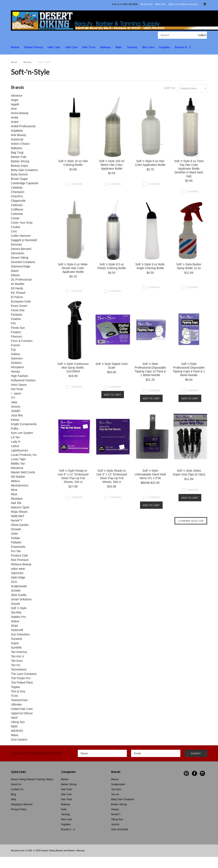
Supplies (165, 47)
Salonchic (17, 573)
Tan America (19, 652)
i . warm (16, 393)
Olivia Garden (20, 525)
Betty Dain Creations (24, 170)
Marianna (17, 468)
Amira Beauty (20, 113)
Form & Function (22, 341)
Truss (14, 696)
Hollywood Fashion (23, 380)
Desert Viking (20, 258)
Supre (15, 643)
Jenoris (16, 407)
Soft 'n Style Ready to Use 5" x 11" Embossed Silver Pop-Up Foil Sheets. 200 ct (73, 476)
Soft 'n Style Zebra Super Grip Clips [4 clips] (189, 472)
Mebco (15, 481)
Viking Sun (18, 722)
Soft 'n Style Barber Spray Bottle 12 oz (189, 266)
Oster (14, 534)
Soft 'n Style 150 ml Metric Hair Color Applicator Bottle (112, 165)
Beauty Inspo (19, 166)
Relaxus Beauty (21, 564)
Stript (14, 626)
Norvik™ (17, 520)
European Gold (21, 301)
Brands (28, 62)
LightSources (19, 450)
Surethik (16, 648)
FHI (13, 323)
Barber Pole (19, 157)
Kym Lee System (22, 433)
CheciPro (17, 196)
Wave (15, 735)
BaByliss (17, 148)
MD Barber (18, 477)
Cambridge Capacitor (25, 183)
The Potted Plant (22, 683)
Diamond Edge (21, 266)
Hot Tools (17, 389)
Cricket (15, 227)
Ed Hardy (17, 288)
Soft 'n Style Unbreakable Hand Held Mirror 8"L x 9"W (150, 474)
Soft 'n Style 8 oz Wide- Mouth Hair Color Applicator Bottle (73, 268)
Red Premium (20, 560)
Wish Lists (160, 4)
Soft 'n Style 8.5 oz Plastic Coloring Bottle (112, 266)
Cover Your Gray (22, 223)
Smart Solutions (21, 599)
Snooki (15, 604)
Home (14, 62)
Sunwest (17, 639)
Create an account (188, 4)
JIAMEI (16, 411)
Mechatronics (20, 485)
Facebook (194, 773)
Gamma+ (17, 358)
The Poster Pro (21, 678)
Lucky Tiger (18, 459)
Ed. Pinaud (18, 293)
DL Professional (21, 280)
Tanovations (19, 669)
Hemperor (17, 367)
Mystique (17, 499)
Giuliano (16, 363)
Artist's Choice (20, 144)
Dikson (15, 275)
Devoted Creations (23, 262)
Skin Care (148, 47)
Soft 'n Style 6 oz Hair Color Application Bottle (150, 163)
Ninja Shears (19, 512)
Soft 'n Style (19, 608)
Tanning (132, 47)
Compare (77, 184)
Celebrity (17, 188)
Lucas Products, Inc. (24, 455)
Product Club (19, 556)
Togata (15, 687)
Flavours (17, 336)
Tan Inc (16, 665)
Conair (15, 218)
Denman (16, 244)
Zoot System (19, 740)
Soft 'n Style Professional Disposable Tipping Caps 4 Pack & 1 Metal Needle (189, 369)
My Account (146, 4)
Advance (17, 96)
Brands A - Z (183, 47)
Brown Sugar (19, 179)
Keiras (15, 420)
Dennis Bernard (21, 249)
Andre (15, 122)
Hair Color (54, 47)
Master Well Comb (23, 472)
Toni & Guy (18, 691)
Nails (119, 47)
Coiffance (17, 209)
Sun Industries (20, 634)
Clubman (17, 205)
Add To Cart (113, 395)
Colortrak (17, 214)
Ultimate (16, 704)
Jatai (14, 402)
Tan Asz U (17, 656)
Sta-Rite (16, 612)
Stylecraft (17, 630)
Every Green (19, 306)
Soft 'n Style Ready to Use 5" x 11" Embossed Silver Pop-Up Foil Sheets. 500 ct (112, 476)
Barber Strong (34, 47)
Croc (14, 231)
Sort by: (170, 88)
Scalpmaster (19, 586)
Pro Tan (16, 551)
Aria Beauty (18, 135)
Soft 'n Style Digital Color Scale (112, 366)
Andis (15, 117)
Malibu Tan (18, 464)
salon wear (18, 569)
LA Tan (15, 437)
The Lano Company (24, 674)
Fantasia (17, 315)
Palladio (16, 542)
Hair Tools (89, 47)
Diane (15, 271)
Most (14, 494)
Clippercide (18, 201)
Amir (14, 109)
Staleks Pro (18, 617)
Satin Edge (18, 577)
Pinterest (186, 773)
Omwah (16, 529)
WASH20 (17, 731)
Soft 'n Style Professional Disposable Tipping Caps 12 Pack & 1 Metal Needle (150, 369)
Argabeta (17, 131)
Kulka (15, 428)
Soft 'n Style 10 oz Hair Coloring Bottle (73, 163)
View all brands (120, 829)
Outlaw (15, 538)
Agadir (15, 104)
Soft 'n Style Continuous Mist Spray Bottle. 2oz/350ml (73, 368)
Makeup (106, 47)
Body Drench (19, 174)
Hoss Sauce (19, 385)
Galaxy (15, 354)
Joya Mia (17, 415)
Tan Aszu (17, 661)
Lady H (15, 442)
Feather (16, 319)
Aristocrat (17, 139)
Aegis (15, 100)
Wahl (14, 726)
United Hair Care (22, 709)
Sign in (172, 4)
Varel (14, 718)
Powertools (18, 547)
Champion (18, 192)
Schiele (16, 591)
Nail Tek (16, 503)
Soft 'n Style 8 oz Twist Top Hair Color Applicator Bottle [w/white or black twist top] (189, 169)
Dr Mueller (18, 284)
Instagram (202, 773)
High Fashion (20, 376)
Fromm (15, 345)
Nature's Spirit (20, 507)
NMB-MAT (18, 516)
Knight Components (24, 424)
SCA (14, 582)
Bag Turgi (17, 152)
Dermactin (18, 253)
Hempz (15, 372)
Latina (15, 446)
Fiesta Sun (18, 328)
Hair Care (71, 47)
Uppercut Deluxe (22, 713)
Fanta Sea (18, 310)
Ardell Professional (23, 126)
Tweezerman (19, 700)
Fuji (13, 350)
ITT (13, 398)
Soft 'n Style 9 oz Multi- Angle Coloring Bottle (150, 266)
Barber (15, 47)
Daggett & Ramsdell (24, 240)
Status (15, 621)
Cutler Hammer (21, 236)
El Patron (17, 297)
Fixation (16, 332)
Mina (14, 490)
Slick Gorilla (19, 595)
